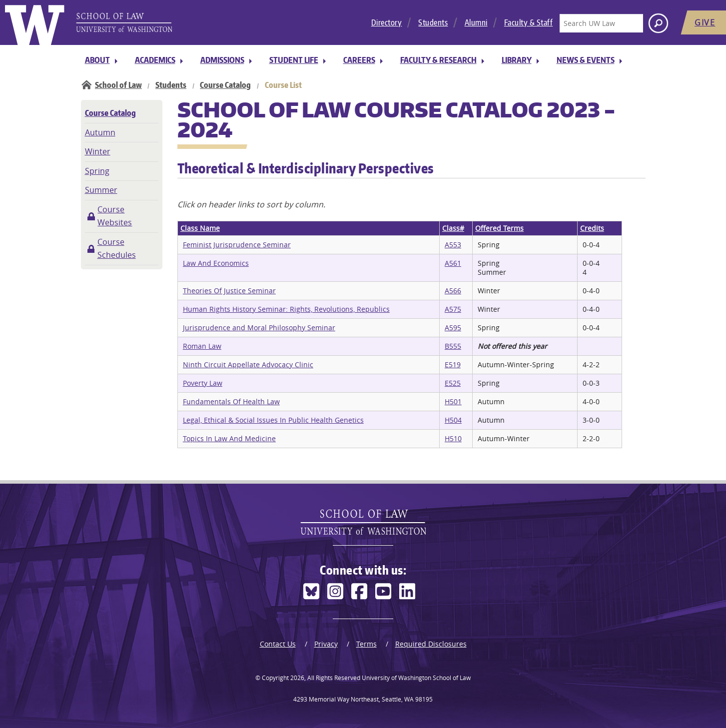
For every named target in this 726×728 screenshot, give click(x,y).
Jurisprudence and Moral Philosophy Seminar (259, 328)
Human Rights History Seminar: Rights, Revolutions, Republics (286, 309)
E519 (453, 364)
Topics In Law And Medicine (229, 438)
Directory (387, 22)
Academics (155, 60)
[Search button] (658, 23)
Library (517, 60)
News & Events (586, 60)
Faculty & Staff (529, 22)
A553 (453, 245)
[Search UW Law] (601, 23)
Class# (453, 228)
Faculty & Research (438, 60)
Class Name (200, 228)
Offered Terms (499, 228)
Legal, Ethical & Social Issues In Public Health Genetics (273, 420)
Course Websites (115, 216)
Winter (98, 151)
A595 (453, 328)
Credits (592, 228)
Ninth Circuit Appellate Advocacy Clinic (248, 364)
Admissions (222, 60)
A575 (453, 309)
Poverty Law (203, 383)
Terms (366, 644)
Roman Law (202, 346)
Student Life (294, 60)
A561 (453, 263)
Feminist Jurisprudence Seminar (237, 245)
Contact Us (278, 644)
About (97, 60)
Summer (101, 190)
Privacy (326, 644)
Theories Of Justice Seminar (229, 291)
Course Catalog (225, 85)
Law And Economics (216, 263)
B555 (453, 346)
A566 (453, 291)
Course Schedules (117, 248)
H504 (453, 420)
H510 (453, 438)
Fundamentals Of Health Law (231, 401)
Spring (97, 171)
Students (433, 22)
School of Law (118, 85)
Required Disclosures (431, 644)
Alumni (476, 22)
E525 (453, 383)
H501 (453, 401)
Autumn (100, 132)
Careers (359, 60)
